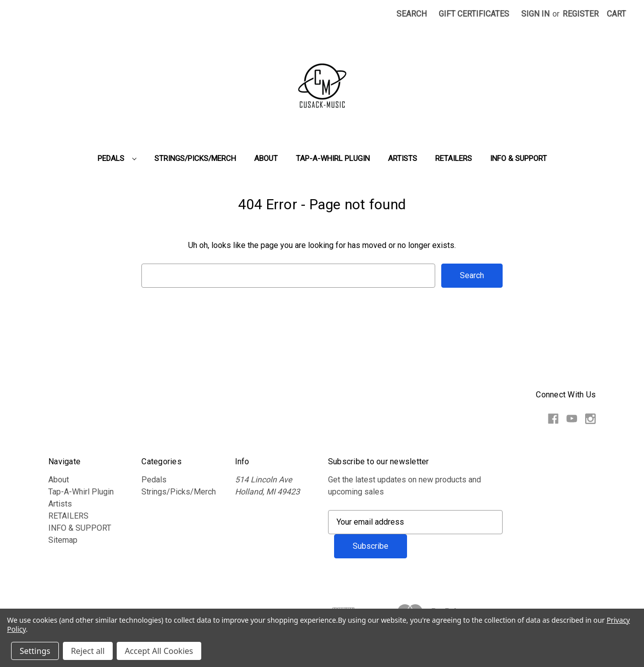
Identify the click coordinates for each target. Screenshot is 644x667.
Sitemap (63, 540)
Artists (403, 158)
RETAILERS (454, 158)
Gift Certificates (474, 14)
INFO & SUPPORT (518, 158)
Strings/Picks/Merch (195, 158)
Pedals (117, 158)
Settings (35, 651)
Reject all (88, 651)
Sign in (535, 14)
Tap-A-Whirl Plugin (333, 158)
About (266, 158)
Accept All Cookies (159, 651)
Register (581, 14)
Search (412, 14)
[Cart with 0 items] (616, 14)
